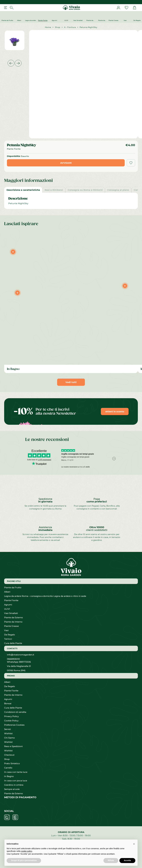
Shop (58, 27)
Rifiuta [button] (111, 860)
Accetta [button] (127, 860)
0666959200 (14, 659)
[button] (134, 844)
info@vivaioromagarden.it (21, 655)
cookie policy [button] (27, 851)
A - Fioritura (70, 27)
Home (48, 27)
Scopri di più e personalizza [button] (24, 860)
